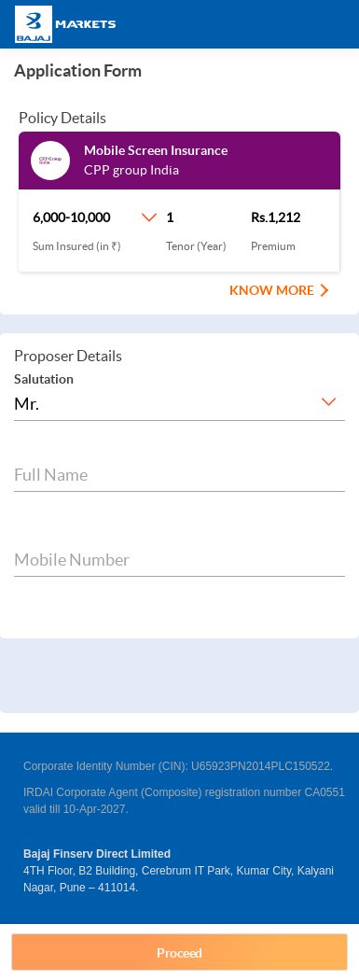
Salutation (44, 379)
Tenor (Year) (196, 246)
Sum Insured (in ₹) (77, 246)
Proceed (179, 953)
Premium (273, 246)
